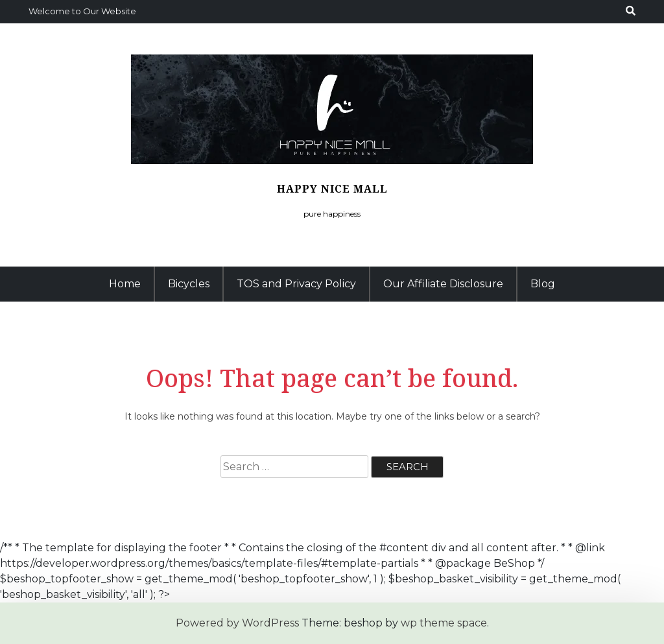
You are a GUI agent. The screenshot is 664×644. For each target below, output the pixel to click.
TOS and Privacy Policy (296, 284)
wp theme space (444, 623)
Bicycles (189, 284)
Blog (543, 284)
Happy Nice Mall (332, 189)
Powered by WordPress (237, 623)
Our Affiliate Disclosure (443, 284)
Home (125, 284)
